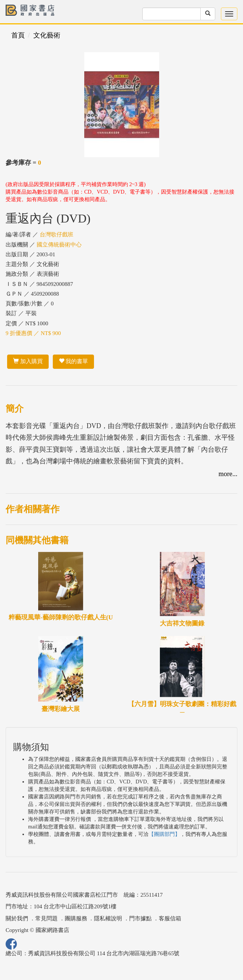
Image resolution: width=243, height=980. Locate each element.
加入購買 (28, 361)
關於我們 (17, 918)
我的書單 (74, 361)
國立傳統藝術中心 (59, 245)
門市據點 (140, 918)
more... (228, 474)
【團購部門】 (164, 834)
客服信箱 (170, 918)
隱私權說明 (108, 918)
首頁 (18, 35)
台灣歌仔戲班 (57, 234)
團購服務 (76, 918)
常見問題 (46, 918)
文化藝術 (47, 35)
